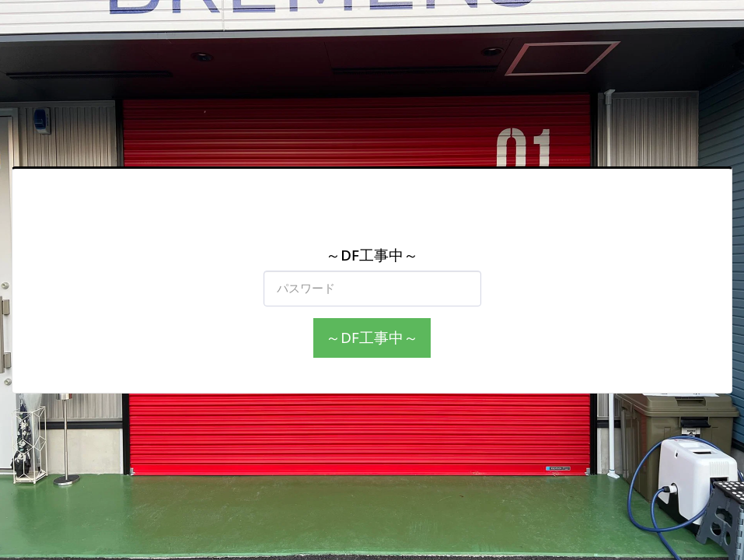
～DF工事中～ (372, 337)
